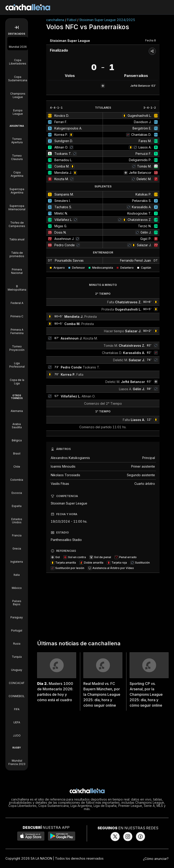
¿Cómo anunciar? (156, 859)
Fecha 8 (151, 40)
